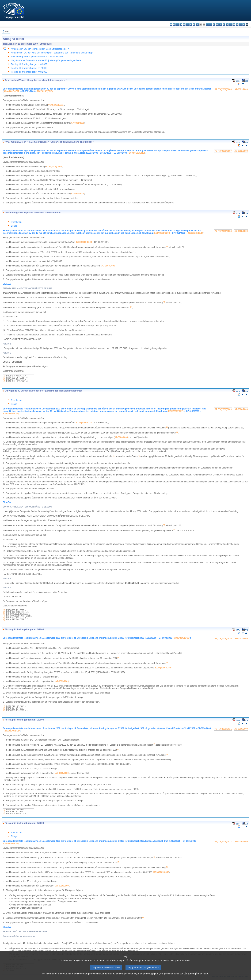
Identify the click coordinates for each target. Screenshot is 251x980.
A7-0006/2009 (241, 409)
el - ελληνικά (191, 24)
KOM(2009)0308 (162, 233)
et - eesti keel (187, 24)
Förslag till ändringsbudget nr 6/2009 (29, 64)
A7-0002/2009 (241, 151)
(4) (4, 381)
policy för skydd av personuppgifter (141, 977)
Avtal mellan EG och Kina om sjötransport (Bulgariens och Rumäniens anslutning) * (52, 53)
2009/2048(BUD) (195, 233)
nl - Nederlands (224, 24)
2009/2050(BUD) (11, 843)
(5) (4, 618)
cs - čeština (178, 24)
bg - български (171, 24)
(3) (4, 379)
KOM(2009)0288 (163, 668)
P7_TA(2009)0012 (223, 842)
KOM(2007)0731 (11, 91)
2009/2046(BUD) (12, 731)
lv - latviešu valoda (211, 24)
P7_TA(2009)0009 (223, 409)
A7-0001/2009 (241, 89)
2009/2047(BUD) (182, 638)
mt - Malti (221, 24)
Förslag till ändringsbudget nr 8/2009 (29, 72)
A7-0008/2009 (241, 231)
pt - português (231, 24)
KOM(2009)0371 (176, 411)
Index (7, 32)
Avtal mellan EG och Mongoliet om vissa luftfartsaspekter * (40, 49)
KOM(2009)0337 (161, 872)
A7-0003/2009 (241, 638)
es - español (174, 24)
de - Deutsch (184, 24)
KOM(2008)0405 (54, 166)
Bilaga (14, 226)
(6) (4, 620)
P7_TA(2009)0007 (223, 151)
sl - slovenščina (240, 24)
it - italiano (207, 24)
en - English (194, 24)
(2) (4, 377)
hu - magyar (217, 24)
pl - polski (227, 24)
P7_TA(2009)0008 (223, 231)
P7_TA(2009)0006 (223, 89)
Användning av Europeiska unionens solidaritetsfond (37, 57)
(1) (4, 375)
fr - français (197, 24)
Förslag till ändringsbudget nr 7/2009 (29, 68)
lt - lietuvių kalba (214, 24)
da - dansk (181, 24)
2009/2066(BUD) (11, 414)
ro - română (234, 24)
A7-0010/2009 (241, 842)
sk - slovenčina (237, 24)
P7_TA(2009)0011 (223, 729)
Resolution (16, 222)
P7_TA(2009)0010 (223, 638)
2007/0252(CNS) (45, 91)
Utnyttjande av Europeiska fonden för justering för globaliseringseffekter (46, 60)
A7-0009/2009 (241, 729)
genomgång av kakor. (198, 977)
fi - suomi (244, 24)
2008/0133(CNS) (137, 153)
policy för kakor (172, 977)
